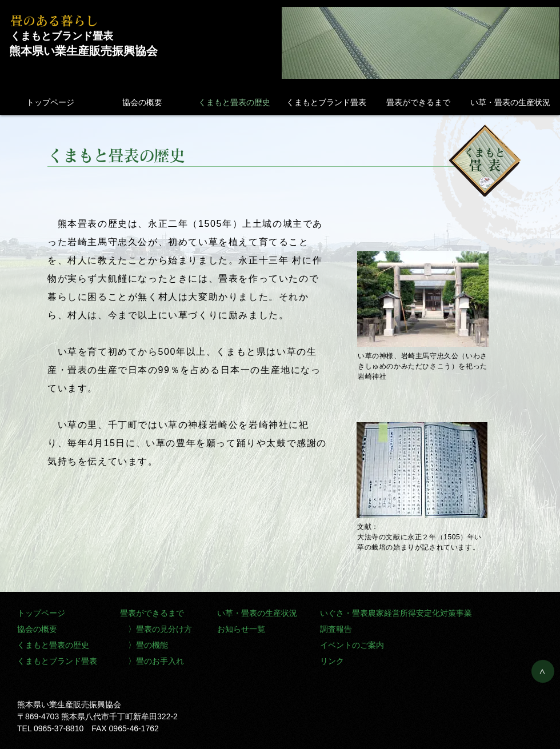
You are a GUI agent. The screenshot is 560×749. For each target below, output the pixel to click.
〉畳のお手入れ (156, 661)
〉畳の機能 (148, 645)
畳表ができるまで (152, 613)
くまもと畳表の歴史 (53, 645)
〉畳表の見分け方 (160, 629)
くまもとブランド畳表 (57, 661)
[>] (543, 671)
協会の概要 (37, 629)
